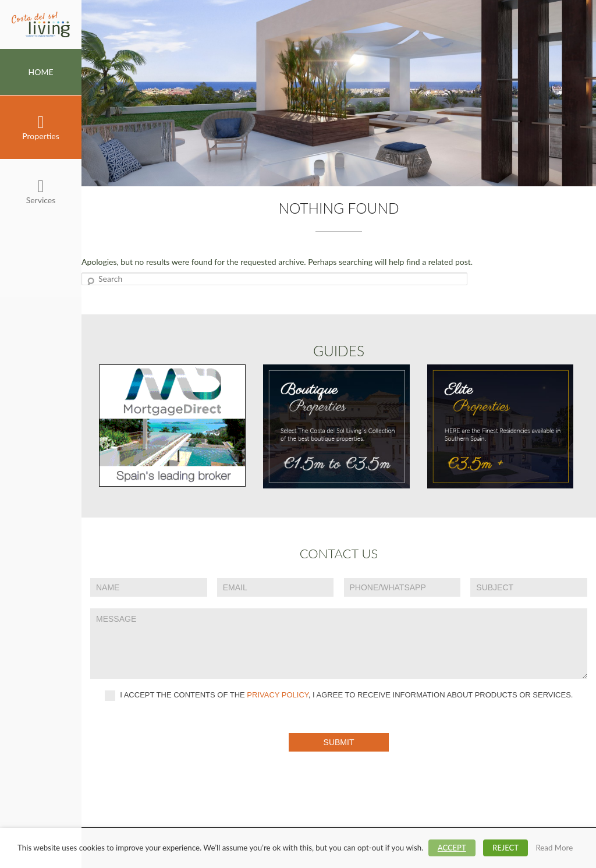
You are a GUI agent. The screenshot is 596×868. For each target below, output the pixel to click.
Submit (339, 742)
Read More (554, 848)
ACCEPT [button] (452, 848)
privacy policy (278, 695)
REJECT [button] (505, 848)
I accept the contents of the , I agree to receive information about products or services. (339, 696)
